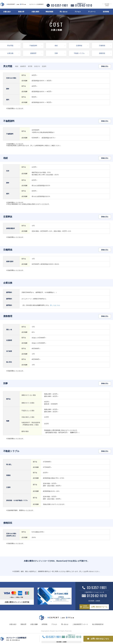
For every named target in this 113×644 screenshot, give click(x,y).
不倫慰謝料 (36, 46)
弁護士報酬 (34, 624)
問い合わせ (64, 12)
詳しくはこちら (55, 305)
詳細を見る (105, 66)
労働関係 (105, 46)
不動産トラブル (81, 53)
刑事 (60, 53)
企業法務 (13, 53)
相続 (60, 46)
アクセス (78, 12)
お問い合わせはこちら (98, 639)
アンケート (92, 12)
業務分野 (21, 12)
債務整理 (36, 53)
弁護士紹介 (7, 12)
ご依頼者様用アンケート (80, 624)
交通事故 (82, 46)
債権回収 (105, 53)
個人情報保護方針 (98, 624)
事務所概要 (49, 12)
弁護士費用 (35, 12)
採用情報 (106, 12)
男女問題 (13, 46)
